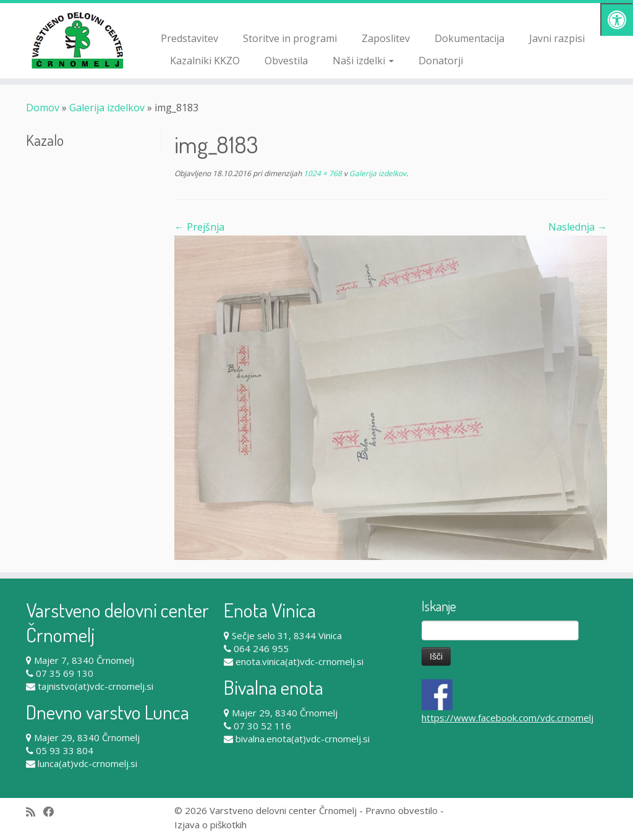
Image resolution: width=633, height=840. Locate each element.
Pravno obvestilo (401, 810)
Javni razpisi (557, 38)
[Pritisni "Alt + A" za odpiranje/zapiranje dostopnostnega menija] (617, 19)
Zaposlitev (386, 38)
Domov (43, 108)
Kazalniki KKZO (205, 61)
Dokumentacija (469, 38)
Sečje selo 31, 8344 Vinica (287, 635)
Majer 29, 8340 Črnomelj (87, 737)
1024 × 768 (322, 173)
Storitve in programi (290, 38)
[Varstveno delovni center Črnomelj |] (74, 40)
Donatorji (441, 61)
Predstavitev (189, 38)
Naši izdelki (363, 61)
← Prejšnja (199, 227)
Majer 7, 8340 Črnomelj (84, 660)
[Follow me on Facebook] (53, 812)
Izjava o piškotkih (210, 825)
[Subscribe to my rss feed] (35, 812)
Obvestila (286, 61)
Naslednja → (578, 227)
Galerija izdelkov (107, 108)
